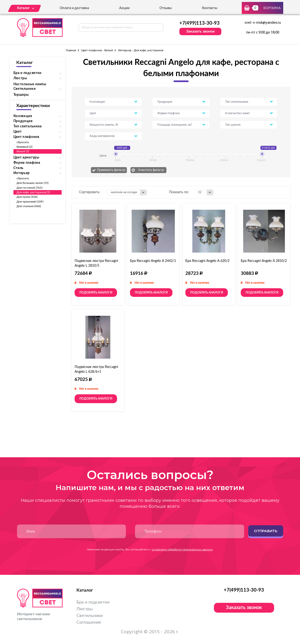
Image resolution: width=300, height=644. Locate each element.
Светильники (90, 616)
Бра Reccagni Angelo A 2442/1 (153, 261)
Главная (71, 50)
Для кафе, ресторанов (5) (33, 192)
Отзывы (166, 8)
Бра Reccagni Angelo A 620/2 (207, 261)
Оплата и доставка (74, 8)
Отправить (266, 531)
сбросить (23, 142)
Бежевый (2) (25, 147)
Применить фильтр (111, 170)
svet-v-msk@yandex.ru (263, 23)
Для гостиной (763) (29, 188)
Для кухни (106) (27, 197)
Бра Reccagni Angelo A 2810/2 (264, 261)
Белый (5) (23, 151)
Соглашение (89, 622)
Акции (124, 8)
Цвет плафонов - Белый (97, 50)
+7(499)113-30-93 (200, 23)
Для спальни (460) (29, 206)
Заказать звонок (200, 31)
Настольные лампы (30, 84)
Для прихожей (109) (30, 202)
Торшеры (21, 95)
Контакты (210, 8)
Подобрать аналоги (96, 293)
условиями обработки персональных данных (182, 549)
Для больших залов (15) (32, 183)
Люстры (85, 609)
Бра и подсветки (93, 602)
